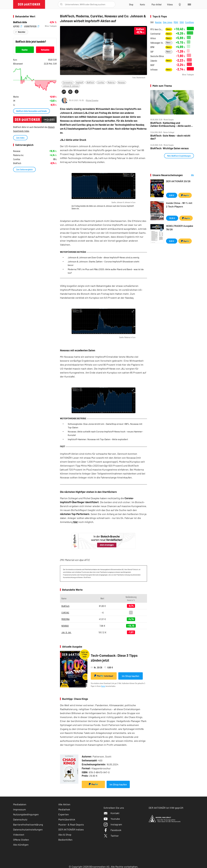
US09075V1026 (32, 26)
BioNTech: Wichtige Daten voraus (170, 148)
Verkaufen (45, 50)
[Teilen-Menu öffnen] (64, 92)
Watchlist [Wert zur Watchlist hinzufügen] (22, 32)
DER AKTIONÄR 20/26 (178, 181)
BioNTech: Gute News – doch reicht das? (170, 137)
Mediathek (64, 809)
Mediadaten (20, 804)
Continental (155, 34)
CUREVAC (65, 613)
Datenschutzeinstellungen (28, 830)
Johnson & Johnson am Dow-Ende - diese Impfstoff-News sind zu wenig (103, 257)
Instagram (113, 824)
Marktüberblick (67, 819)
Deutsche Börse (157, 56)
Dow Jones (168, 22)
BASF (152, 65)
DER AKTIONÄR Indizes (71, 829)
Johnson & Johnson (71, 86)
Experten (64, 814)
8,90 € (172, 195)
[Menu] (189, 4)
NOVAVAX (65, 626)
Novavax (122, 82)
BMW (152, 47)
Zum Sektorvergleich (24, 169)
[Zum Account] (142, 4)
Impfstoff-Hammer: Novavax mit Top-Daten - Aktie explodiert (98, 439)
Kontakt (111, 813)
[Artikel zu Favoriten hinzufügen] (77, 92)
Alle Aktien (64, 804)
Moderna (111, 82)
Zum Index (20, 138)
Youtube (112, 819)
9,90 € (172, 241)
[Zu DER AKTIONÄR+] (156, 4)
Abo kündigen (21, 845)
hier (76, 522)
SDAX (182, 22)
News (169, 29)
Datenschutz (20, 819)
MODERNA (65, 619)
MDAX (176, 22)
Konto (103, 686)
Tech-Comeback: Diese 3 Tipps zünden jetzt (114, 658)
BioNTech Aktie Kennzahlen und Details (31, 111)
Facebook (112, 830)
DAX (152, 22)
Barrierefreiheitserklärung (28, 825)
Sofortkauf (104, 676)
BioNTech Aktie (20, 22)
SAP (152, 52)
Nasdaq (158, 22)
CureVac (101, 82)
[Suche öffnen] (61, 4)
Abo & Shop (65, 835)
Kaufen (25, 50)
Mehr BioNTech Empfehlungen (179, 156)
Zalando (154, 61)
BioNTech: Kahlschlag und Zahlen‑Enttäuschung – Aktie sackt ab (171, 124)
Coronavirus (68, 82)
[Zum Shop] (131, 4)
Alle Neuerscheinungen (189, 175)
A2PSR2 (18, 26)
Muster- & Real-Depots (71, 825)
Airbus (153, 38)
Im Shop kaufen (131, 676)
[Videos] (170, 4)
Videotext (19, 835)
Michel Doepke (92, 100)
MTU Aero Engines (157, 29)
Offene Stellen (21, 840)
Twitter (111, 836)
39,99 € (172, 218)
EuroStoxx (190, 22)
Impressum (19, 809)
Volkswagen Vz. (157, 43)
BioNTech (90, 82)
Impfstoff (80, 82)
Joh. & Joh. (66, 632)
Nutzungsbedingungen (26, 814)
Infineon (154, 70)
